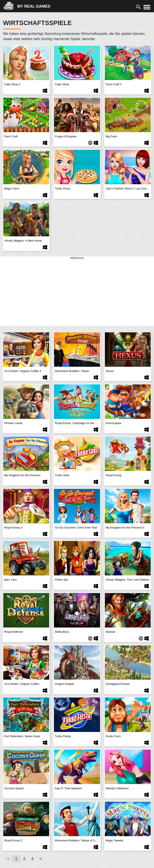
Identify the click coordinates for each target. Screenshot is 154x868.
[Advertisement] (77, 291)
